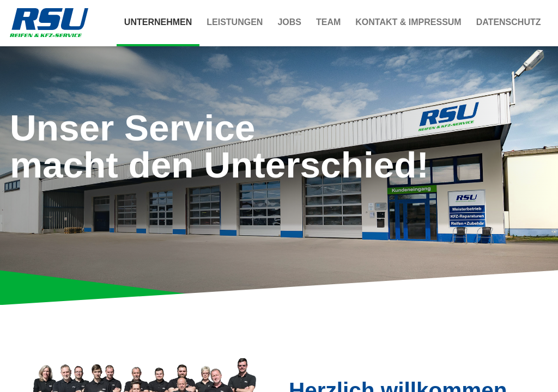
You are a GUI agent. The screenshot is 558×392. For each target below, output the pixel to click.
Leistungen (235, 22)
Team (328, 22)
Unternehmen (158, 22)
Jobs (289, 22)
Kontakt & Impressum (408, 22)
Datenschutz (509, 22)
